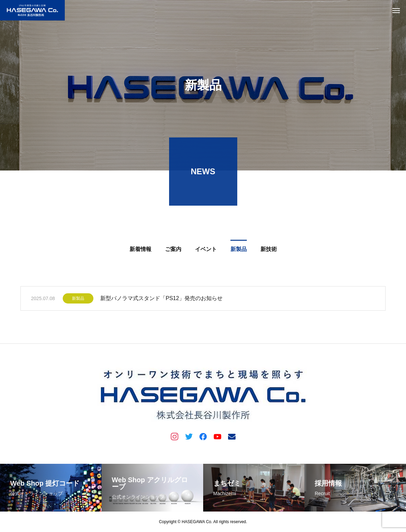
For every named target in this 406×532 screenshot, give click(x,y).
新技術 (269, 250)
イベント (206, 250)
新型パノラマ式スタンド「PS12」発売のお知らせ (161, 299)
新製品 (239, 250)
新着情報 (140, 250)
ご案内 (173, 250)
